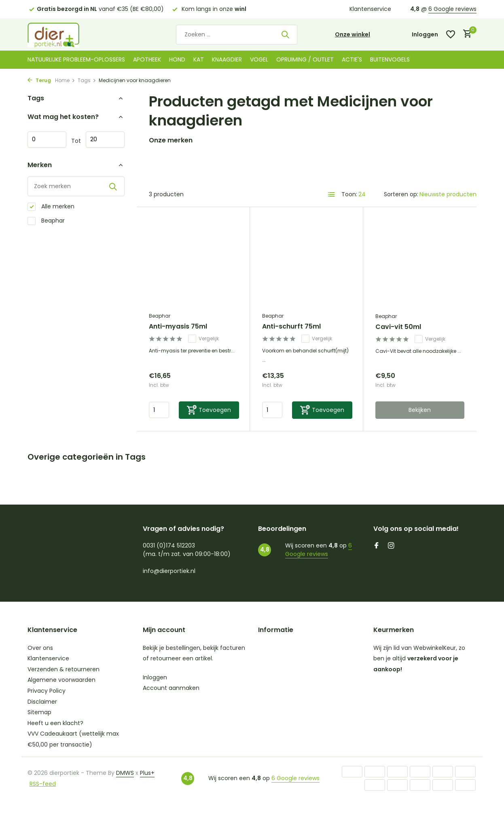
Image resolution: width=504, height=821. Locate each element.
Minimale (47, 140)
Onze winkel (353, 34)
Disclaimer (42, 702)
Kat (199, 59)
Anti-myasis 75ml (178, 327)
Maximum (105, 140)
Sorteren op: (401, 194)
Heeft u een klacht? (55, 723)
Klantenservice (370, 9)
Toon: (349, 194)
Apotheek (147, 59)
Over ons (40, 648)
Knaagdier (227, 59)
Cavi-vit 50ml (398, 327)
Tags (87, 80)
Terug (39, 80)
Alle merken (51, 207)
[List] (332, 195)
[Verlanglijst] (451, 34)
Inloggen (155, 677)
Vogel (259, 59)
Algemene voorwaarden (61, 680)
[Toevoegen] (209, 410)
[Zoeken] (237, 35)
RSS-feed (43, 784)
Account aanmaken (171, 688)
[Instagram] (391, 546)
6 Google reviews (452, 9)
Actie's (352, 59)
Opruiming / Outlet (305, 59)
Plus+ (147, 773)
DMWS (125, 773)
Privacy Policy (47, 691)
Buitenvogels (390, 59)
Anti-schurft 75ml (291, 327)
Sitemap (39, 712)
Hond (177, 59)
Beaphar (46, 221)
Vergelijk (203, 339)
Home (65, 80)
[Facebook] (377, 546)
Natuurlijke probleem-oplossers (76, 59)
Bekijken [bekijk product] (420, 410)
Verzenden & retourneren (64, 669)
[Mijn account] (425, 35)
